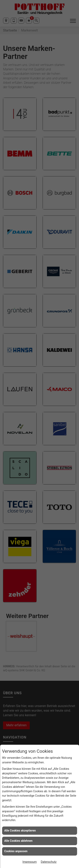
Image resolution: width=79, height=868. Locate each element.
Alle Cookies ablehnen (18, 841)
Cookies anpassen (16, 851)
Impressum (29, 862)
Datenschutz (49, 862)
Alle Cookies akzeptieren (20, 831)
